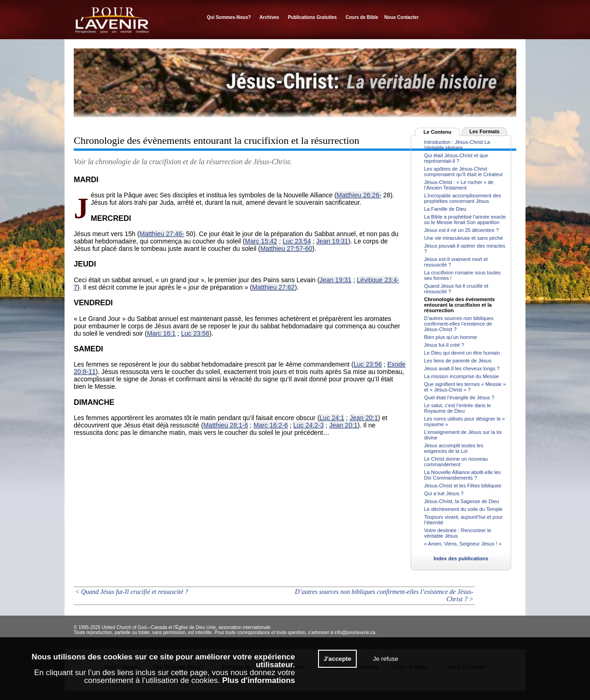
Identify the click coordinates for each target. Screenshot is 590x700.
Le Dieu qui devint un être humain (462, 353)
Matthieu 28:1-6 (226, 425)
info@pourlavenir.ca (355, 632)
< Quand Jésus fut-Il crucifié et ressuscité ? (132, 592)
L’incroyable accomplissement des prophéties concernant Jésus (463, 198)
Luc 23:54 (297, 241)
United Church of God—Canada (135, 627)
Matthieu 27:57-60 (286, 249)
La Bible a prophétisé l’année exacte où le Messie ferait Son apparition (465, 219)
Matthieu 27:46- (162, 234)
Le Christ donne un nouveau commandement (456, 462)
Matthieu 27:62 (274, 287)
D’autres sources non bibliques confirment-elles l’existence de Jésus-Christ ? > (384, 596)
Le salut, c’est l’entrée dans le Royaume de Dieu (457, 408)
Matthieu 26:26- (359, 195)
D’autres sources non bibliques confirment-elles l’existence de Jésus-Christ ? (459, 324)
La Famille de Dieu (445, 209)
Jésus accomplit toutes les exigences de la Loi (454, 448)
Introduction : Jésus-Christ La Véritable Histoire (457, 145)
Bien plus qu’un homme (451, 337)
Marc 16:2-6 (271, 425)
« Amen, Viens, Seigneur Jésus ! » (463, 544)
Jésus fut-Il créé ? (444, 345)
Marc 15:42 (261, 241)
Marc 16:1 (161, 333)
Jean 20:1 (364, 418)
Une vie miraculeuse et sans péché (463, 238)
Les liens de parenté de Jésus (458, 361)
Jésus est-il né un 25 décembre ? (461, 230)
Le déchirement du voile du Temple (463, 509)
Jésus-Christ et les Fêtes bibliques (463, 486)
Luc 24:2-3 (308, 425)
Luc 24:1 (332, 418)
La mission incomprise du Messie (461, 376)
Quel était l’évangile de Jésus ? (459, 397)
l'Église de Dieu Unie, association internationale (222, 627)
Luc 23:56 (195, 333)
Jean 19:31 (332, 241)
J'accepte (337, 659)
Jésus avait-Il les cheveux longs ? (462, 368)
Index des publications (461, 558)
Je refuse (386, 659)
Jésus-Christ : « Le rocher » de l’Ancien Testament (459, 185)
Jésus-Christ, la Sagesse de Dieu (462, 501)
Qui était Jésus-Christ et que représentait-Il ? (456, 158)
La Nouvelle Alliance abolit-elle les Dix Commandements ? (462, 475)
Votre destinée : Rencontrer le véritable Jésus (458, 533)
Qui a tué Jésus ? (444, 493)
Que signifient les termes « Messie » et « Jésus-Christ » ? (465, 387)
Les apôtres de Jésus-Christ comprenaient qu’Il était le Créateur (463, 172)
